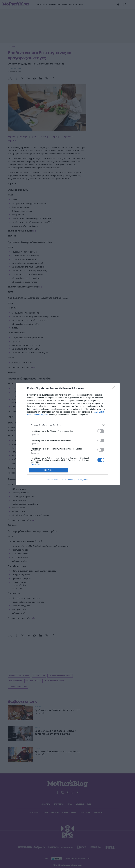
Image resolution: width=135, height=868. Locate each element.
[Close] (114, 389)
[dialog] (68, 434)
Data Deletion (52, 480)
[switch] (101, 431)
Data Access (67, 480)
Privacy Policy (83, 480)
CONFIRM (48, 470)
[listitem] (68, 425)
